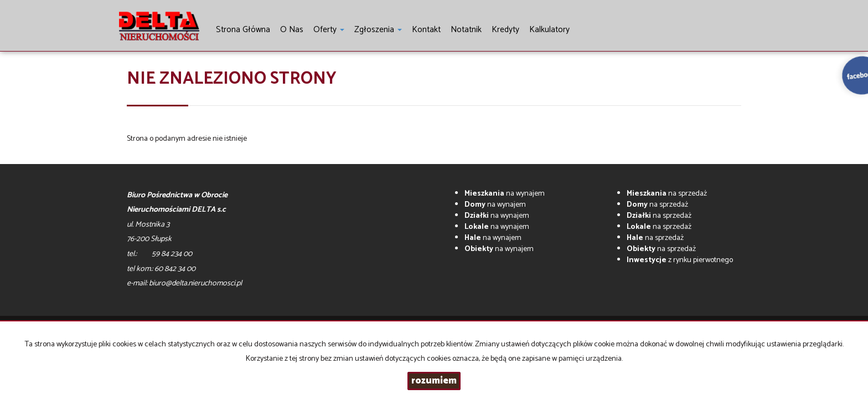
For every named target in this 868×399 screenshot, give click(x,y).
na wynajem (505, 194)
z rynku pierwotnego (680, 260)
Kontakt (426, 30)
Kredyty (505, 30)
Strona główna (243, 30)
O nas (292, 30)
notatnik (466, 30)
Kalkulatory (549, 30)
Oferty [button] (329, 30)
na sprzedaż (667, 194)
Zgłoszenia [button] (378, 30)
